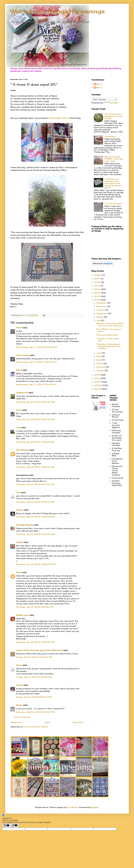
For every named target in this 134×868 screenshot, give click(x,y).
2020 (98, 275)
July (99, 320)
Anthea (20, 542)
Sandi (19, 328)
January (101, 370)
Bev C (99, 84)
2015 (98, 293)
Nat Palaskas (23, 450)
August (100, 317)
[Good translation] (6, 826)
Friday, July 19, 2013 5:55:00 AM (34, 657)
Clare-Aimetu (23, 355)
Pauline (20, 510)
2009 (98, 385)
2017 (98, 286)
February (101, 367)
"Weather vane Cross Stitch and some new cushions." (110, 325)
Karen (19, 665)
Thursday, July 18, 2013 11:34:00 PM (35, 642)
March (100, 363)
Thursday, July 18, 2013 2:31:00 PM (35, 607)
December (102, 303)
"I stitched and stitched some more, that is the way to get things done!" (113, 183)
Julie (18, 427)
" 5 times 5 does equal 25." (107, 340)
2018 (98, 282)
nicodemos (73, 807)
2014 (98, 296)
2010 (98, 382)
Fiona (19, 410)
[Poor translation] (15, 826)
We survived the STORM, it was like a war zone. (114, 159)
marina (19, 685)
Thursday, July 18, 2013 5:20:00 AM (35, 419)
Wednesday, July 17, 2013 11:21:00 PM (36, 384)
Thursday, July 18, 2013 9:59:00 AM (35, 502)
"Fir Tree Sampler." (113, 203)
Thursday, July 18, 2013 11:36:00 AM (35, 517)
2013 (98, 300)
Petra (19, 572)
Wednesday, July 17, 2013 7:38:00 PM (36, 362)
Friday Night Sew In (59, 118)
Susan (19, 705)
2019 (98, 279)
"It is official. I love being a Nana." (109, 330)
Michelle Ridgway (25, 525)
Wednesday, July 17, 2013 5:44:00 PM (37, 347)
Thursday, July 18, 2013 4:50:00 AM (35, 402)
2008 (98, 389)
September (102, 313)
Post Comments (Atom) (36, 727)
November (102, 306)
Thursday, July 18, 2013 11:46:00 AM (35, 534)
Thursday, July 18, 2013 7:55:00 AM (35, 467)
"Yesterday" (110, 136)
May (99, 356)
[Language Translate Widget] (104, 99)
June (99, 353)
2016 (98, 289)
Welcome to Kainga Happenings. (58, 11)
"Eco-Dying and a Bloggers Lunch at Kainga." (113, 116)
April (99, 360)
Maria (19, 370)
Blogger (95, 807)
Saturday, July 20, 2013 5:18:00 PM (35, 712)
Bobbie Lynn (22, 615)
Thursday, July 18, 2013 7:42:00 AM (35, 442)
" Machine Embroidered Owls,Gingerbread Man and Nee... (108, 346)
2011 (97, 378)
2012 (98, 375)
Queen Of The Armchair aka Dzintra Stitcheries (39, 650)
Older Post (78, 722)
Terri (18, 492)
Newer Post (17, 722)
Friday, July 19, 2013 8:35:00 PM (34, 697)
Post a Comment (22, 717)
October (101, 310)
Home (47, 722)
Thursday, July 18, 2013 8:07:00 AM (35, 484)
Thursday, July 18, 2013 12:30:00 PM (36, 564)
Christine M (22, 393)
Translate (111, 103)
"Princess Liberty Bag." (107, 335)
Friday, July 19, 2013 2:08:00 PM (34, 677)
